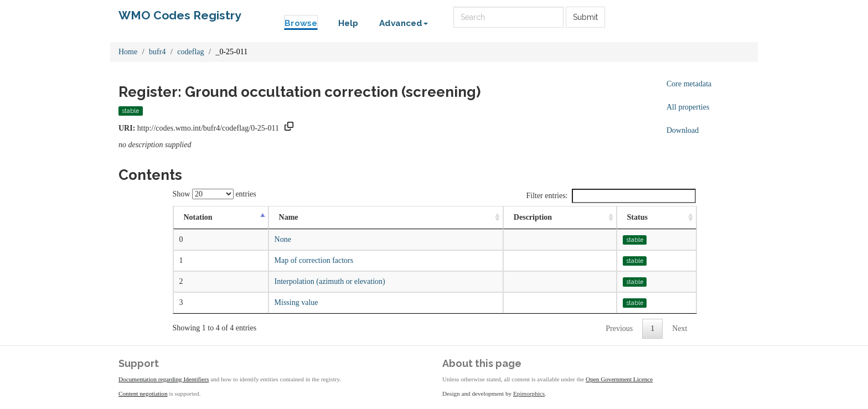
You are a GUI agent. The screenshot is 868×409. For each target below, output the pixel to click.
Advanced (404, 23)
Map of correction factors (314, 260)
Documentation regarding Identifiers (164, 379)
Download (683, 130)
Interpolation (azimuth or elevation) (330, 281)
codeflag (190, 52)
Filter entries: (611, 196)
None (283, 239)
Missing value (296, 302)
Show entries (215, 194)
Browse (301, 23)
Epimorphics (529, 394)
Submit (585, 17)
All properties (688, 107)
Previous (619, 328)
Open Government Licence (619, 379)
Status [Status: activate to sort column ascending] (637, 217)
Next (680, 328)
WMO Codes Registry (180, 15)
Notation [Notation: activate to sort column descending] (198, 217)
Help (348, 23)
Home (128, 52)
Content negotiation (143, 394)
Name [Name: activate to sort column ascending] (289, 217)
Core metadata (689, 84)
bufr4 (157, 52)
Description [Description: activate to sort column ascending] (533, 217)
